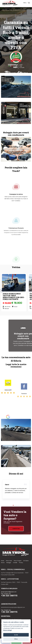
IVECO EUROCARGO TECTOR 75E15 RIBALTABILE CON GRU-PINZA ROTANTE (14, 296)
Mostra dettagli (7, 630)
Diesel (15, 307)
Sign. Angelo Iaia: (6, 594)
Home (3, 561)
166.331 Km (7, 307)
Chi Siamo (26, 561)
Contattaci (16, 529)
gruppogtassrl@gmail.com (9, 592)
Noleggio (9, 563)
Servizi (3, 563)
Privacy (21, 563)
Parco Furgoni (18, 561)
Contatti (15, 563)
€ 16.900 (17, 303)
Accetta (16, 635)
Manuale (6, 309)
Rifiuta (16, 639)
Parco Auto (9, 561)
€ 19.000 (7, 303)
